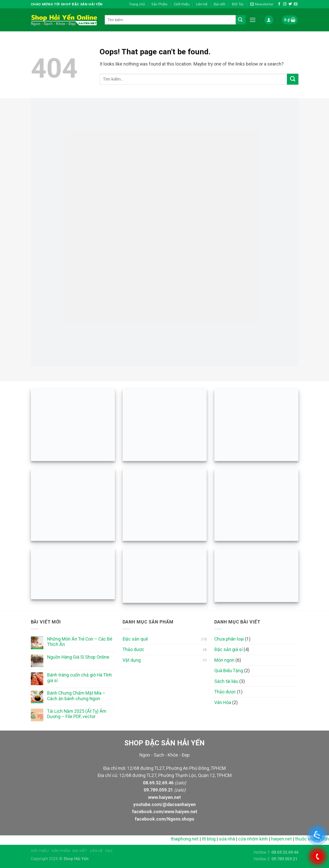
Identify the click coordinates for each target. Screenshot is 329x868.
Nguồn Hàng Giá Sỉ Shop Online (78, 657)
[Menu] (253, 20)
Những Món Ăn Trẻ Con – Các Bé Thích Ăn (80, 642)
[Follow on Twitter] (290, 4)
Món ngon (224, 660)
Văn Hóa (223, 703)
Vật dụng (132, 660)
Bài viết (220, 4)
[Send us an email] (295, 4)
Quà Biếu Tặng (229, 671)
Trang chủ (137, 4)
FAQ (109, 851)
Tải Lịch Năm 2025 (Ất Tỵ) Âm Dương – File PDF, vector (77, 714)
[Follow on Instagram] (285, 4)
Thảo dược (133, 649)
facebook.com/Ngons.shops (164, 819)
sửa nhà (231, 839)
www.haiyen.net (164, 797)
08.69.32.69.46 (158, 783)
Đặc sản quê (135, 639)
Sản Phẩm (159, 4)
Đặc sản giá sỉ (228, 649)
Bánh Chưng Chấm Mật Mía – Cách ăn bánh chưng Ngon (76, 696)
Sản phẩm (61, 851)
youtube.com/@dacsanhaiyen (164, 805)
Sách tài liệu (226, 681)
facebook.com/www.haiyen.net (165, 812)
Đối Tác (238, 4)
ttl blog (213, 839)
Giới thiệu (182, 4)
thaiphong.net (189, 839)
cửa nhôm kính (257, 839)
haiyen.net (286, 839)
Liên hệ (202, 4)
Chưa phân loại (229, 639)
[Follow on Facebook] (279, 4)
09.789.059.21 (158, 790)
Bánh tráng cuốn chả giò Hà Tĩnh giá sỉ (80, 678)
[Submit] (241, 20)
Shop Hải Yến (76, 859)
